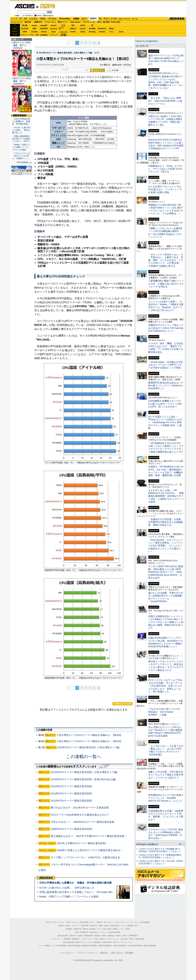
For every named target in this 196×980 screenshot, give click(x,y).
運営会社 (104, 953)
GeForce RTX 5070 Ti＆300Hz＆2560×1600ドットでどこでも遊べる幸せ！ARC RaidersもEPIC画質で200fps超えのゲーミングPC (166, 144)
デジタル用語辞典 (94, 942)
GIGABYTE (54, 29)
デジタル (52, 19)
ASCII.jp (24, 6)
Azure (54, 32)
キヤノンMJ (34, 35)
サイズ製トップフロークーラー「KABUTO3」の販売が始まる (85, 857)
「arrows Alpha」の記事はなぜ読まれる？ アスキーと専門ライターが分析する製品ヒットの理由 (166, 365)
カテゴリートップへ (123, 704)
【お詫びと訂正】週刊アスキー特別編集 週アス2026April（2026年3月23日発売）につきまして (160, 850)
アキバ (106, 19)
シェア (65, 69)
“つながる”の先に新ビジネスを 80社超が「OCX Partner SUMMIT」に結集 (165, 712)
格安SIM (28, 22)
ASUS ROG (44, 29)
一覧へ (180, 844)
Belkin (112, 29)
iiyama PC (94, 926)
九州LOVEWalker (119, 946)
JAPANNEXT (44, 35)
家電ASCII (38, 22)
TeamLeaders (75, 22)
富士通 (25, 25)
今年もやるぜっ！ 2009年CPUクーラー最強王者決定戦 (83, 822)
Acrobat (34, 32)
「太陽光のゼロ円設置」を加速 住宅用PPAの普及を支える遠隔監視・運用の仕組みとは (166, 522)
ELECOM (25, 29)
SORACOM (88, 936)
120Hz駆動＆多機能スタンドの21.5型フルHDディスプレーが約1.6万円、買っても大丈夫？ (165, 404)
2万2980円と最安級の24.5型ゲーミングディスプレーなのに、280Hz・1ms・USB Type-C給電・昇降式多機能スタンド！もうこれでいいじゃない (166, 82)
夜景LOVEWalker (105, 946)
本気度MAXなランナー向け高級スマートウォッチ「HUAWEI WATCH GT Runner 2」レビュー (166, 798)
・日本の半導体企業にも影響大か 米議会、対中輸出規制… (21, 121)
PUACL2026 (115, 22)
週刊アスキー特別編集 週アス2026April (22, 45)
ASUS (83, 25)
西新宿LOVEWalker (90, 946)
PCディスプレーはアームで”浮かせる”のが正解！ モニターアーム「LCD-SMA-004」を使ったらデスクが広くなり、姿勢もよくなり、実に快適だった (165, 686)
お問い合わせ (117, 953)
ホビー (85, 19)
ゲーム (135, 19)
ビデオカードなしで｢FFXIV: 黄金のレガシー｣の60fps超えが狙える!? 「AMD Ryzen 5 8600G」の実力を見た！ (166, 834)
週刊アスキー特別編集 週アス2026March (22, 81)
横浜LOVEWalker (75, 946)
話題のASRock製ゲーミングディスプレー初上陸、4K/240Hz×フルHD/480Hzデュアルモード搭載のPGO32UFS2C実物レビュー (166, 642)
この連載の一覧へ (84, 757)
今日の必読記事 (69, 942)
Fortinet (102, 32)
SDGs (99, 22)
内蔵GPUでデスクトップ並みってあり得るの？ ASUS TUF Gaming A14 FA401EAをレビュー (166, 328)
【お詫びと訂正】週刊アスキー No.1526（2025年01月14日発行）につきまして (161, 862)
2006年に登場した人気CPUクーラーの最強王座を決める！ (90, 850)
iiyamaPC (44, 25)
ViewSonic (102, 29)
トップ (14, 19)
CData (83, 32)
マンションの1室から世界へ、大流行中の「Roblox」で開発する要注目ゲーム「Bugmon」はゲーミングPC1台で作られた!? (166, 306)
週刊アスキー (63, 22)
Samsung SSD (63, 936)
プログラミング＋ (113, 939)
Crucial (83, 29)
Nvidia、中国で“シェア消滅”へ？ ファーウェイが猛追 (69, 896)
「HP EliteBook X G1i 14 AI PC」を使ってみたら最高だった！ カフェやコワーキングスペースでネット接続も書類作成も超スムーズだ (166, 447)
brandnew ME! (64, 35)
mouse (34, 25)
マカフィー (25, 35)
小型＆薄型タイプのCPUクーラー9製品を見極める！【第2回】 (90, 735)
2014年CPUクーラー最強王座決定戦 (71, 786)
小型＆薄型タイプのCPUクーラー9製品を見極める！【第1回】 (90, 741)
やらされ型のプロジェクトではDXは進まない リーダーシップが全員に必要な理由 (165, 189)
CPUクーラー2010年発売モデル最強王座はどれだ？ (80, 815)
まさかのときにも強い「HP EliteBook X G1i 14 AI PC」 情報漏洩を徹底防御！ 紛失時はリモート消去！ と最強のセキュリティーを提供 (166, 496)
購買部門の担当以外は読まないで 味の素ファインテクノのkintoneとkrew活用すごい (167, 386)
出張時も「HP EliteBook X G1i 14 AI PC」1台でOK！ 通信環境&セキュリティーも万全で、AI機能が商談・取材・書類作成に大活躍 (166, 471)
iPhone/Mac (65, 19)
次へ (95, 43)
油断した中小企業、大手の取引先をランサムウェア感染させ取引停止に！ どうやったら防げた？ (166, 775)
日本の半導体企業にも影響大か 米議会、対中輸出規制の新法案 (76, 883)
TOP (47, 922)
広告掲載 (129, 953)
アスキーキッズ (16, 22)
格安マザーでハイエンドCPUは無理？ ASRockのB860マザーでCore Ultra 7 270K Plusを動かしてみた (166, 60)
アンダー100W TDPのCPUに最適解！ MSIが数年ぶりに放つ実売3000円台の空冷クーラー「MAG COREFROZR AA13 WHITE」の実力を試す (166, 572)
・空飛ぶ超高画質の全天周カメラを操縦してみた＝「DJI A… (21, 139)
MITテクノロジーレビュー (123, 942)
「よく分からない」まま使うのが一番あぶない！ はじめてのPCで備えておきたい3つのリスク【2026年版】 (166, 750)
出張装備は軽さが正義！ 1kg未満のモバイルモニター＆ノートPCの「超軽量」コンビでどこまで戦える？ (166, 815)
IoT (26, 19)
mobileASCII (107, 942)
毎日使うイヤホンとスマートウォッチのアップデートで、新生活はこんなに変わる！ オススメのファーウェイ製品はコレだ (166, 666)
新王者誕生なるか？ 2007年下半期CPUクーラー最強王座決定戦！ (89, 836)
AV (100, 19)
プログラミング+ (89, 22)
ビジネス (33, 19)
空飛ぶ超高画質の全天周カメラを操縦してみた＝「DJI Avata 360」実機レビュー (85, 892)
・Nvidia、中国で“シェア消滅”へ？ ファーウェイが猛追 (21, 147)
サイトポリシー (68, 953)
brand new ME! (114, 932)
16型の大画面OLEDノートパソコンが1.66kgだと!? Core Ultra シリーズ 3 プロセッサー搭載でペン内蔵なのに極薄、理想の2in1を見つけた (166, 622)
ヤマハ (112, 32)
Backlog (92, 32)
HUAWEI (92, 29)
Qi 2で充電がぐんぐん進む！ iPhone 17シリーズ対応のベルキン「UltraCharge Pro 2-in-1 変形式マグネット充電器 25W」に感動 (165, 422)
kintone (44, 32)
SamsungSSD (61, 28)
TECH (43, 19)
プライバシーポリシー (88, 953)
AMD (34, 29)
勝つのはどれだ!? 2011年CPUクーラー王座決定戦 (80, 808)
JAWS (25, 32)
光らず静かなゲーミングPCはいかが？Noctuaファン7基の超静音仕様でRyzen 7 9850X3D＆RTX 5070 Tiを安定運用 (165, 732)
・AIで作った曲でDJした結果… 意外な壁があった (21, 130)
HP (92, 25)
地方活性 (106, 22)
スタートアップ (124, 19)
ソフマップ (54, 35)
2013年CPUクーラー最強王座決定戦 (71, 793)
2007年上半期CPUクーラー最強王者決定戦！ (82, 843)
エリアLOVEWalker (59, 946)
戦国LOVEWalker (150, 946)
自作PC (47, 6)
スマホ (114, 19)
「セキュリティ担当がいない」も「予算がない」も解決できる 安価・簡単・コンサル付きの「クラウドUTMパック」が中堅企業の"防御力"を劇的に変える (166, 260)
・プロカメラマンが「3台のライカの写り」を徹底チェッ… (21, 156)
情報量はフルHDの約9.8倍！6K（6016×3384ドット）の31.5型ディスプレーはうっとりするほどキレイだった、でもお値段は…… (166, 209)
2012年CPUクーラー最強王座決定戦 (71, 801)
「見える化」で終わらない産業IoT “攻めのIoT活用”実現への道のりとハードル (165, 101)
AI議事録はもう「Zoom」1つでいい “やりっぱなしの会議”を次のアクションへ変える (166, 169)
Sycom (54, 25)
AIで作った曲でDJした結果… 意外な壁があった (67, 888)
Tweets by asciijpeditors (147, 41)
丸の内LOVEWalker (135, 946)
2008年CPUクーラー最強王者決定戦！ (73, 829)
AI (20, 19)
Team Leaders (99, 939)
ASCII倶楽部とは (24, 162)
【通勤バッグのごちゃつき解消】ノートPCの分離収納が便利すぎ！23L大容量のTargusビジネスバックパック (166, 233)
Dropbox (73, 32)
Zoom (121, 32)
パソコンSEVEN (63, 25)
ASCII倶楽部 (177, 19)
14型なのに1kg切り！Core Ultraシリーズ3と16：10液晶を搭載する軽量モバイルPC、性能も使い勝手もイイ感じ (165, 121)
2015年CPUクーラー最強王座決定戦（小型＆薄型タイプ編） (66, 53)
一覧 (86, 70)
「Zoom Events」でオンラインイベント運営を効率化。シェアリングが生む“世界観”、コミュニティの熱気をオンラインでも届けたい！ (166, 546)
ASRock (73, 29)
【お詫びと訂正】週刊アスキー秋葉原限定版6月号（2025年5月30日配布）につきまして (160, 856)
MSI (73, 25)
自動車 (76, 19)
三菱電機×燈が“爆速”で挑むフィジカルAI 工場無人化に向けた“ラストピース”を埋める (166, 284)
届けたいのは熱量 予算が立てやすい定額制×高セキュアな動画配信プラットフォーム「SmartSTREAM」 (166, 597)
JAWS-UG (77, 929)
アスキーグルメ (50, 22)
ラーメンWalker (45, 946)
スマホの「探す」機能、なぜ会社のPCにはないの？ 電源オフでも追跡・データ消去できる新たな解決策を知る (166, 348)
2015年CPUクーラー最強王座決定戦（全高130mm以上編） (84, 779)
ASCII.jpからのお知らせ (147, 844)
